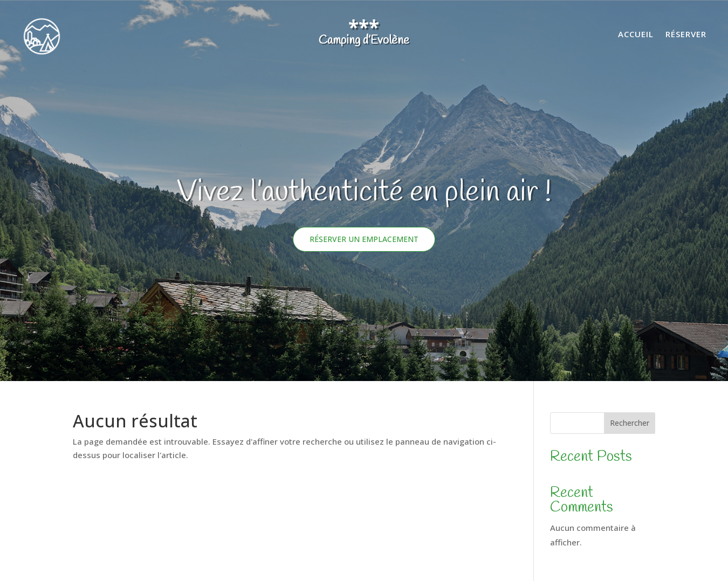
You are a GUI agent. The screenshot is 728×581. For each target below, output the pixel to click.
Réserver (686, 35)
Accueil (636, 35)
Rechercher (630, 423)
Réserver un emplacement (364, 239)
